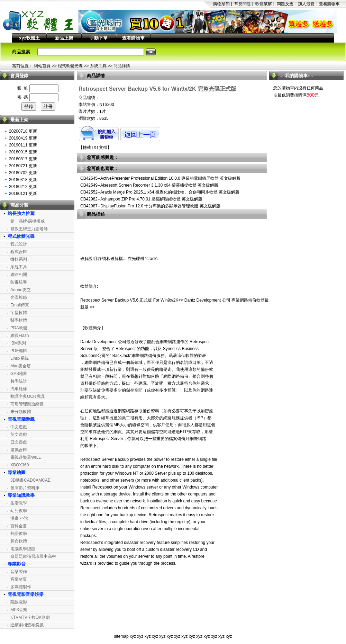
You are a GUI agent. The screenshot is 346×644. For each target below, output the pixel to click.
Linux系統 (20, 358)
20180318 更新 (23, 180)
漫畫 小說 (19, 518)
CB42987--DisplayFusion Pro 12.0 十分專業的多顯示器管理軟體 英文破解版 (150, 206)
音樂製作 (19, 572)
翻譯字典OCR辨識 (28, 396)
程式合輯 (19, 252)
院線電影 (19, 602)
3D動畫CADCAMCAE (30, 480)
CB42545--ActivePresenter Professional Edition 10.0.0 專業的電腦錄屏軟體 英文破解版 (161, 178)
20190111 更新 (23, 145)
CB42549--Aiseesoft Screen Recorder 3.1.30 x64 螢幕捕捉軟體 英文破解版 (149, 185)
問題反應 (285, 4)
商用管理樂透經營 (27, 404)
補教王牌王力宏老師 (29, 229)
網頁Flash (20, 336)
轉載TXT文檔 (95, 147)
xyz (133, 636)
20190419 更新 (23, 138)
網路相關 (19, 275)
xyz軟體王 (29, 38)
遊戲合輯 (19, 450)
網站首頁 (42, 66)
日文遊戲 (19, 442)
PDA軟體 (19, 328)
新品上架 (64, 38)
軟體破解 (264, 4)
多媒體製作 (21, 587)
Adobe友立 (21, 290)
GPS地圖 (19, 374)
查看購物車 (329, 4)
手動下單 (99, 38)
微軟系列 (19, 259)
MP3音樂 (19, 610)
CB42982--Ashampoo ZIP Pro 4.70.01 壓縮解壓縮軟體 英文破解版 (141, 199)
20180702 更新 (23, 173)
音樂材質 (19, 579)
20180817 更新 (23, 159)
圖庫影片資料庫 (25, 488)
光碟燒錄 (19, 297)
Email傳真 (20, 305)
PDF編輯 (19, 351)
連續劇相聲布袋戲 (27, 625)
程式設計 (19, 244)
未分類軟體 (21, 412)
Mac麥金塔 (21, 366)
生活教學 (19, 503)
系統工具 (98, 66)
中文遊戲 (19, 427)
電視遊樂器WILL (26, 457)
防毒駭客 (19, 282)
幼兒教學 (19, 511)
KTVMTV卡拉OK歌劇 (30, 617)
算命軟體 (19, 541)
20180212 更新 (23, 187)
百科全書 (19, 526)
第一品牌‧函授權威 (28, 221)
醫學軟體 (19, 320)
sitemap (121, 636)
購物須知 (221, 4)
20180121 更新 (23, 194)
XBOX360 (20, 465)
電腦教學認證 (23, 549)
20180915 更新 (23, 152)
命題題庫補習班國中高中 (33, 556)
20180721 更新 (23, 166)
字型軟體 (19, 313)
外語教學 (19, 534)
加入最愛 (306, 4)
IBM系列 (18, 343)
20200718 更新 (23, 131)
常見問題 (243, 4)
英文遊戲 (19, 435)
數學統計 (19, 381)
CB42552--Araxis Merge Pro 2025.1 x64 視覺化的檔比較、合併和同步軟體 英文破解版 (160, 192)
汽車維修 (19, 389)
